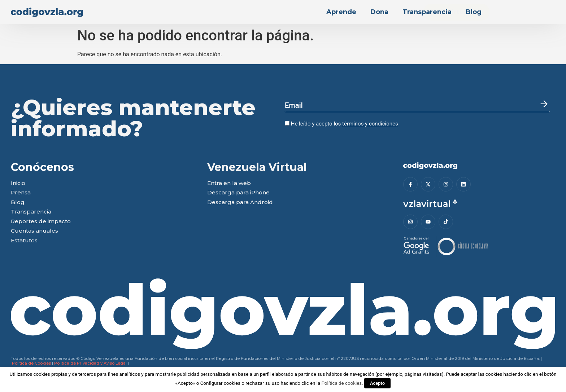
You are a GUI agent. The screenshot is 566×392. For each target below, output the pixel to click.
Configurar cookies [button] (220, 383)
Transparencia (427, 12)
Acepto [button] (377, 383)
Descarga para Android (240, 202)
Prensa (21, 193)
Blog (474, 12)
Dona (379, 12)
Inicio (18, 183)
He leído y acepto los (341, 124)
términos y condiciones (370, 124)
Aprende (341, 12)
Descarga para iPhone (238, 193)
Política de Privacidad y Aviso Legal (90, 363)
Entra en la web (229, 183)
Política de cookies (341, 383)
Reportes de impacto (41, 222)
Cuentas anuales (34, 231)
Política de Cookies (31, 363)
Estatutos (24, 241)
